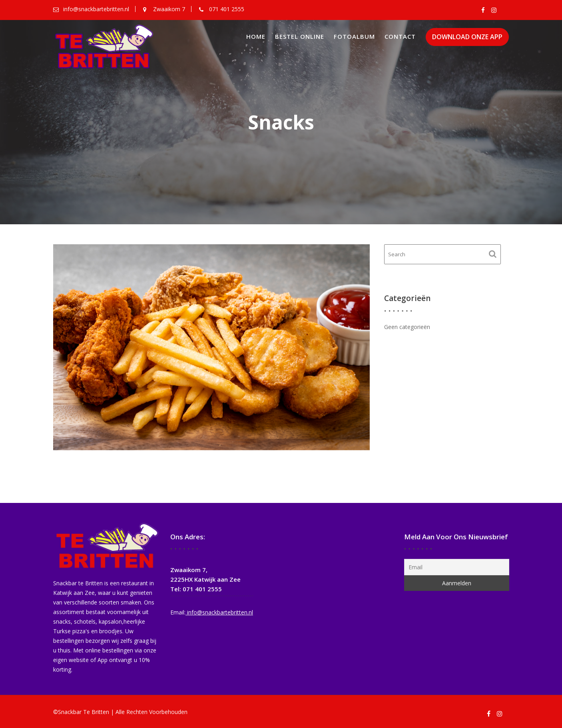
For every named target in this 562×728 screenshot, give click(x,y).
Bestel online (300, 36)
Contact (400, 36)
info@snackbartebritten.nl (219, 611)
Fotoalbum (354, 36)
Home (256, 36)
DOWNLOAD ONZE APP (467, 37)
